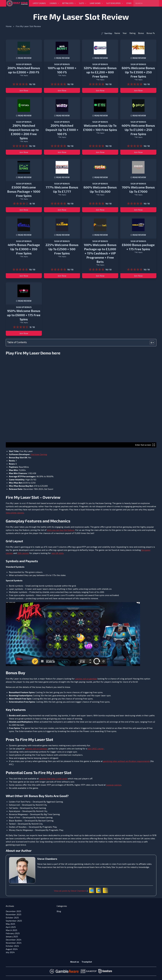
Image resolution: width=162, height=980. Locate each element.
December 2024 (14, 940)
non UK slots (57, 553)
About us (75, 962)
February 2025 (13, 933)
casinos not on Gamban (36, 749)
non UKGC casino (96, 749)
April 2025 (11, 927)
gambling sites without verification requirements (126, 761)
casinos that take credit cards (53, 778)
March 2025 (11, 930)
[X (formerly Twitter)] (105, 890)
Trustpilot (87, 962)
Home (9, 26)
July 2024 (10, 952)
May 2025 (10, 924)
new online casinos (15, 513)
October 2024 (12, 946)
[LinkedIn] (99, 890)
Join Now (24, 90)
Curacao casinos (114, 785)
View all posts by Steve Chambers (70, 891)
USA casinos (23, 553)
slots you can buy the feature (61, 530)
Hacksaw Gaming (39, 454)
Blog (59, 911)
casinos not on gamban (86, 679)
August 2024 (12, 949)
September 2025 (14, 921)
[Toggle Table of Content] (151, 343)
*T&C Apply (24, 75)
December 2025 (13, 911)
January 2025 (12, 936)
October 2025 (12, 918)
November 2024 (14, 943)
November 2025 (14, 914)
